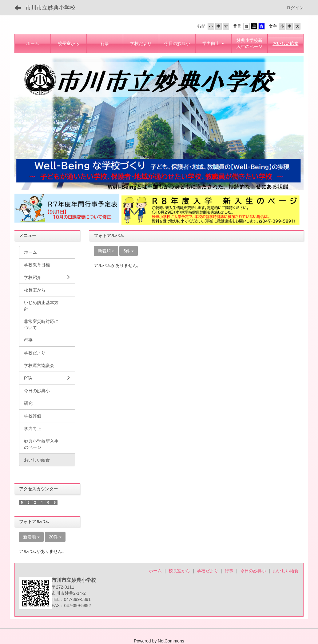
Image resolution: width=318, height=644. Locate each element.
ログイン (295, 8)
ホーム (155, 571)
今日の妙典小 (253, 571)
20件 (55, 537)
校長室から (179, 571)
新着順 (106, 251)
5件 (129, 251)
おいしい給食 (286, 571)
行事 (229, 571)
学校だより (208, 571)
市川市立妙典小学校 (50, 8)
